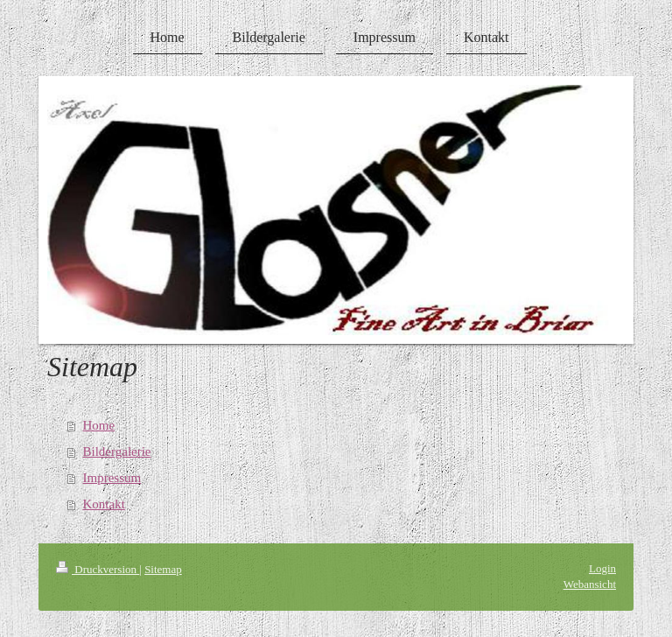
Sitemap (163, 569)
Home (99, 425)
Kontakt (104, 504)
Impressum (112, 478)
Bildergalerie (117, 451)
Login (602, 568)
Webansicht (590, 584)
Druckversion (98, 569)
